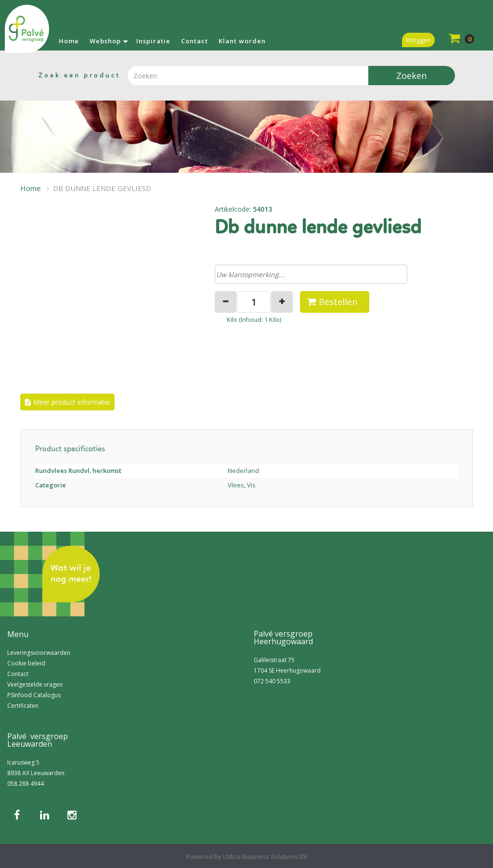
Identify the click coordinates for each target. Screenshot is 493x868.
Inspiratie (153, 41)
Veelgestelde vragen (35, 684)
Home (69, 41)
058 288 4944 (26, 784)
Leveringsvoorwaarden (39, 653)
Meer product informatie (71, 402)
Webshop (105, 41)
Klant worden (242, 41)
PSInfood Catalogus (34, 695)
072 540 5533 (272, 681)
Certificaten (23, 706)
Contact (195, 41)
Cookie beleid (26, 663)
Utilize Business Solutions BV (265, 856)
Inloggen (418, 40)
